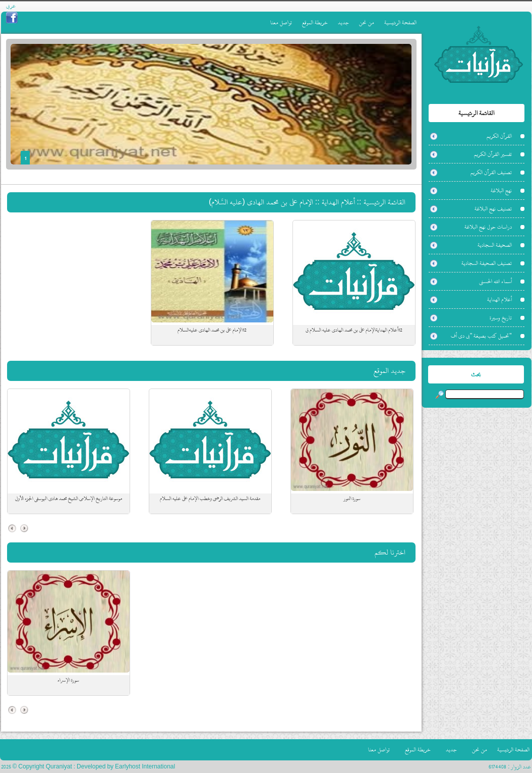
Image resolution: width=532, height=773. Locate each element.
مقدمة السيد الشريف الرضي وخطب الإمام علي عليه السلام (210, 499)
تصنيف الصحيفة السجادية (487, 263)
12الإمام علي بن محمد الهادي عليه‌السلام (212, 330)
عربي (11, 6)
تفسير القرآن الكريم (493, 154)
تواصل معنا (281, 22)
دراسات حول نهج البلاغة (488, 227)
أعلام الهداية (499, 299)
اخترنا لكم (390, 552)
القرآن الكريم (499, 136)
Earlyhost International (145, 767)
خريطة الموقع (315, 22)
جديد (343, 22)
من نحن (367, 22)
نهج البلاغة (501, 190)
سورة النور (352, 499)
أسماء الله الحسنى (495, 281)
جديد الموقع (390, 371)
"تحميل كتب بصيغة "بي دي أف (481, 336)
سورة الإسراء (68, 680)
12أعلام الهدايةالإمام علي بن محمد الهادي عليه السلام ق (354, 330)
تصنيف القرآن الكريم (491, 172)
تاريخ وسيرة (501, 318)
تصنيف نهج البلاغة (493, 209)
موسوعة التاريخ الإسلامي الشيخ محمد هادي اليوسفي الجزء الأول (69, 499)
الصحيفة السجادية (495, 245)
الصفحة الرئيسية (400, 22)
